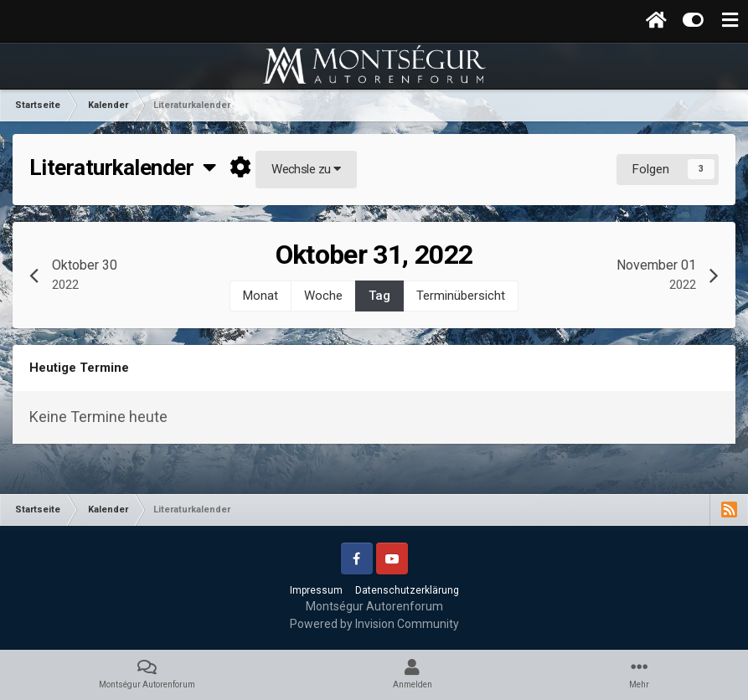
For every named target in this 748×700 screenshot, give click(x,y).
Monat (261, 296)
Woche (323, 296)
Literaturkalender (123, 167)
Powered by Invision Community (374, 624)
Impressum (316, 590)
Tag (379, 296)
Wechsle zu (306, 169)
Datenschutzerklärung (407, 590)
